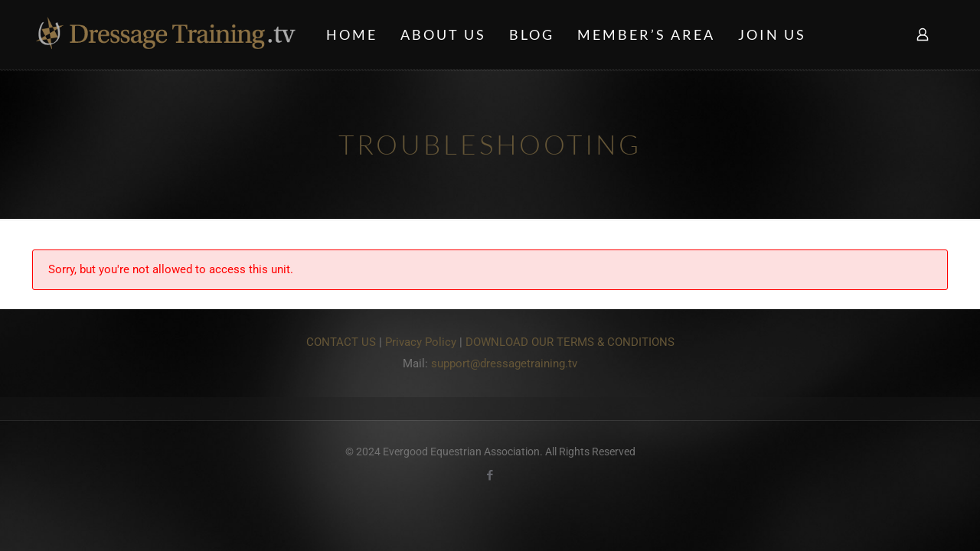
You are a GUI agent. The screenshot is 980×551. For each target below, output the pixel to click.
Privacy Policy (421, 342)
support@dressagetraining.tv (504, 364)
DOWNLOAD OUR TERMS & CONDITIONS (570, 342)
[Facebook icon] (490, 475)
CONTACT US (341, 342)
